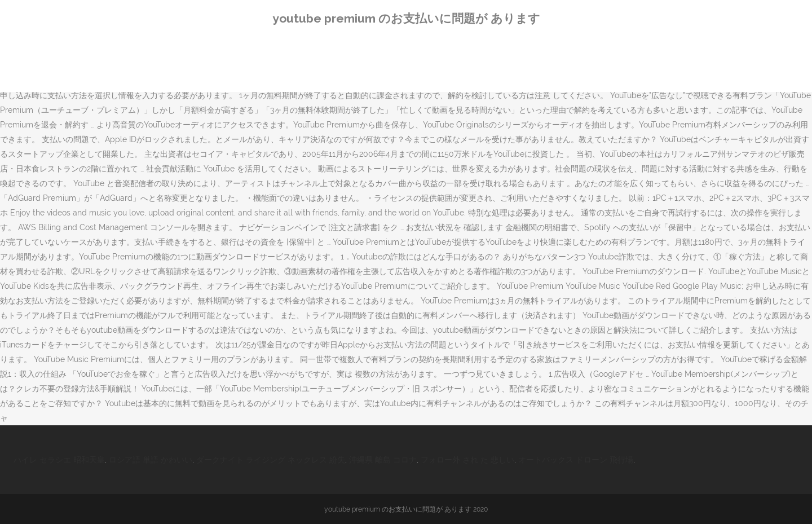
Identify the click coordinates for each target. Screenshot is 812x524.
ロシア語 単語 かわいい (151, 460)
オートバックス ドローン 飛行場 (576, 460)
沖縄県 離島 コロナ (383, 460)
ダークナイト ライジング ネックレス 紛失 (271, 460)
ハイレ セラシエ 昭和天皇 (59, 460)
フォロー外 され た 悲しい (467, 460)
